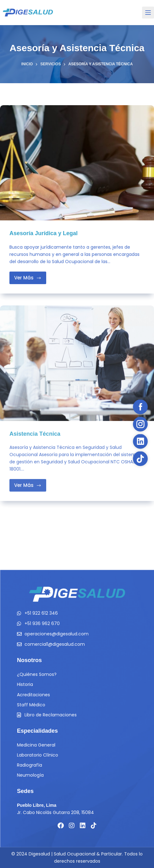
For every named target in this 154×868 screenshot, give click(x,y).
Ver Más (30, 276)
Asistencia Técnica (35, 439)
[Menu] (148, 13)
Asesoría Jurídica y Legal (44, 234)
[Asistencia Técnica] (77, 369)
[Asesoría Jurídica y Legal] (77, 163)
